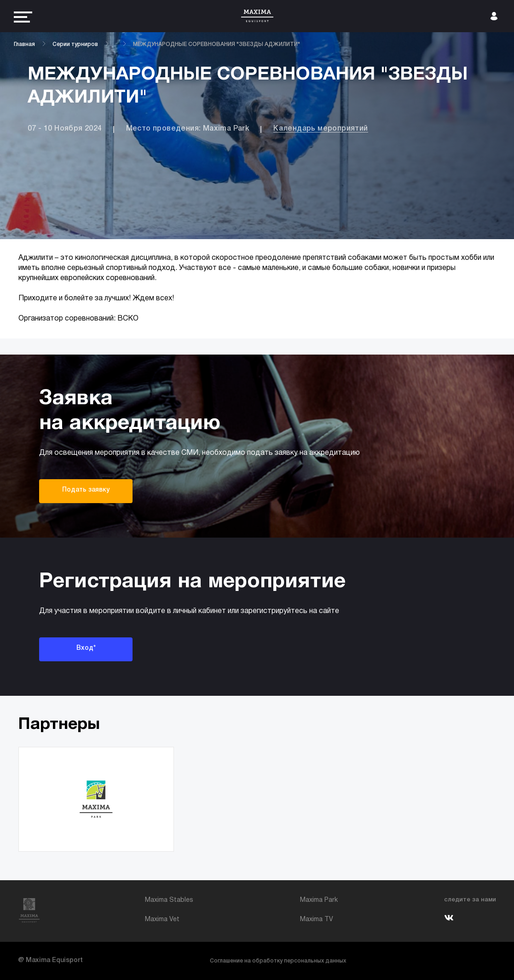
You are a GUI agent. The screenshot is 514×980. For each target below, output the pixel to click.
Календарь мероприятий (321, 129)
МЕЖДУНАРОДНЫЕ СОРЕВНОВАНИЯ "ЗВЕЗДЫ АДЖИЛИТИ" (217, 44)
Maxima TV (317, 920)
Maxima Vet (162, 920)
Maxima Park (319, 900)
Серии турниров (75, 44)
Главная (24, 44)
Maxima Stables (169, 900)
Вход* (86, 648)
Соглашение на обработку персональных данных (278, 961)
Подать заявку (86, 490)
